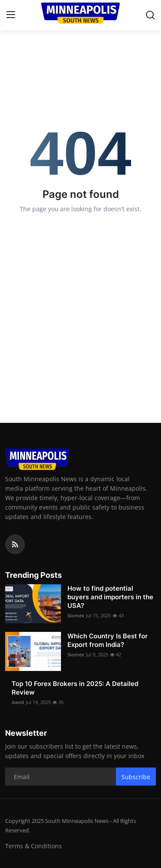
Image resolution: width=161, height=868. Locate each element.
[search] (150, 15)
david (18, 702)
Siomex (76, 615)
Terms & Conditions (33, 846)
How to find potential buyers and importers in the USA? (110, 597)
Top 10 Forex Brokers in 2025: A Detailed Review (75, 688)
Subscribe (136, 777)
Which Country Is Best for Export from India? (108, 640)
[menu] (11, 15)
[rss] (15, 544)
